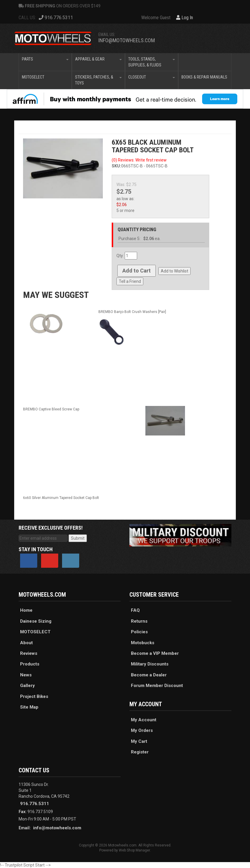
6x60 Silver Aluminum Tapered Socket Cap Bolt (61, 498)
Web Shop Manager (134, 850)
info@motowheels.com (127, 40)
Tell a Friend (130, 281)
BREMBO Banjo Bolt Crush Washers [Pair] (132, 312)
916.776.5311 (35, 804)
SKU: (116, 166)
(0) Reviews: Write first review (139, 160)
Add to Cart (137, 271)
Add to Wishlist (174, 271)
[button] (45, 62)
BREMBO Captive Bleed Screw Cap (51, 409)
